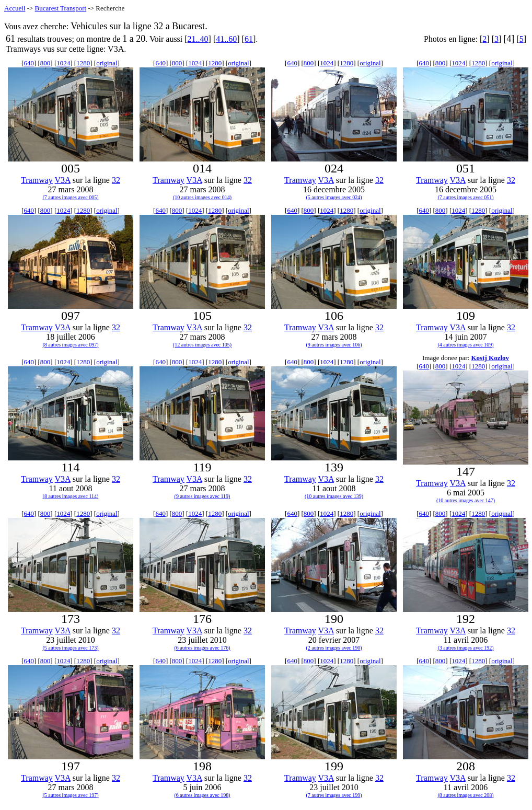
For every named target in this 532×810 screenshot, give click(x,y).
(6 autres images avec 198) (202, 795)
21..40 (198, 39)
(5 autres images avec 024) (334, 197)
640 (29, 63)
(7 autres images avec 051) (465, 197)
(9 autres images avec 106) (334, 345)
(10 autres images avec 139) (334, 496)
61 (249, 39)
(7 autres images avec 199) (334, 795)
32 (116, 180)
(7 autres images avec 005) (70, 197)
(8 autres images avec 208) (465, 795)
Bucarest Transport (61, 8)
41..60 (226, 39)
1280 (83, 63)
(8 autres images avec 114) (71, 496)
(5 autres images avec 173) (70, 648)
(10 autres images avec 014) (202, 197)
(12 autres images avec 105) (202, 345)
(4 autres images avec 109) (465, 345)
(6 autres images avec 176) (202, 648)
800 (45, 63)
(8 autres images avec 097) (70, 345)
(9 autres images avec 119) (203, 496)
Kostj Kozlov (490, 358)
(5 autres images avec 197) (70, 795)
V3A (63, 180)
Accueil (15, 8)
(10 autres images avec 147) (466, 500)
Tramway (37, 180)
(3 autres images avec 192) (465, 648)
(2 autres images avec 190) (334, 648)
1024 (63, 63)
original (107, 63)
